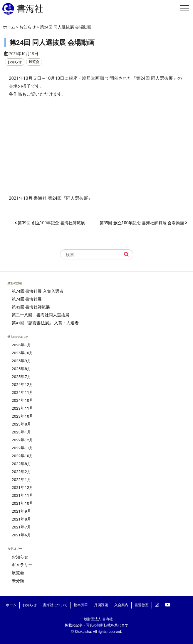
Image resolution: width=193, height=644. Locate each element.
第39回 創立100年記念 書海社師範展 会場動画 (143, 223)
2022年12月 (23, 440)
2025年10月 (23, 353)
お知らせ (15, 62)
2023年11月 (23, 408)
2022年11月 (23, 448)
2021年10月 (23, 503)
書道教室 (142, 605)
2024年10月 (23, 400)
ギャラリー (22, 565)
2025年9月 (21, 361)
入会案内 (121, 605)
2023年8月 (21, 424)
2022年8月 (21, 464)
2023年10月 (23, 416)
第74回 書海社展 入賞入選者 (38, 291)
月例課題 (101, 605)
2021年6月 (21, 535)
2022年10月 (23, 456)
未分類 (18, 581)
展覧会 (34, 62)
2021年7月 (21, 527)
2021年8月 (21, 519)
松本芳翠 (81, 605)
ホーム (11, 605)
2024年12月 (23, 384)
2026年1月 (21, 345)
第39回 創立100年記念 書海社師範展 (50, 223)
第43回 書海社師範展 (31, 307)
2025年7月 (21, 377)
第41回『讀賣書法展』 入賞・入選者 (45, 323)
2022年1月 (21, 479)
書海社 (30, 9)
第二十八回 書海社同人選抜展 (41, 315)
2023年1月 (21, 432)
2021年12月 (23, 487)
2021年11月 (23, 495)
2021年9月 (21, 511)
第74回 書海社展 (27, 299)
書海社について (55, 605)
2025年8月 (21, 369)
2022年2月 (21, 472)
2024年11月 (23, 392)
